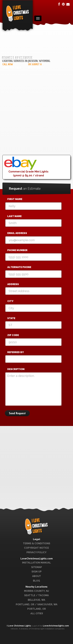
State (11, 318)
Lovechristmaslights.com (56, 626)
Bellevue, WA (36, 600)
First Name (15, 199)
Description (16, 369)
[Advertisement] (36, 118)
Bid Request (36, 68)
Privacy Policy (36, 552)
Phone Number (17, 250)
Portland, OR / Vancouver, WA (37, 604)
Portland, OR (37, 609)
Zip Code (13, 335)
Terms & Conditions (37, 543)
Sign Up (37, 572)
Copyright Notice (36, 548)
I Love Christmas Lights (19, 626)
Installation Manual (36, 563)
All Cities (36, 613)
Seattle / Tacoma (36, 595)
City (10, 301)
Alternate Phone (19, 267)
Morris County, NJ (36, 591)
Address (13, 284)
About (37, 576)
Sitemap (37, 567)
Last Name (14, 216)
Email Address (17, 233)
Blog (36, 581)
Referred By (16, 352)
